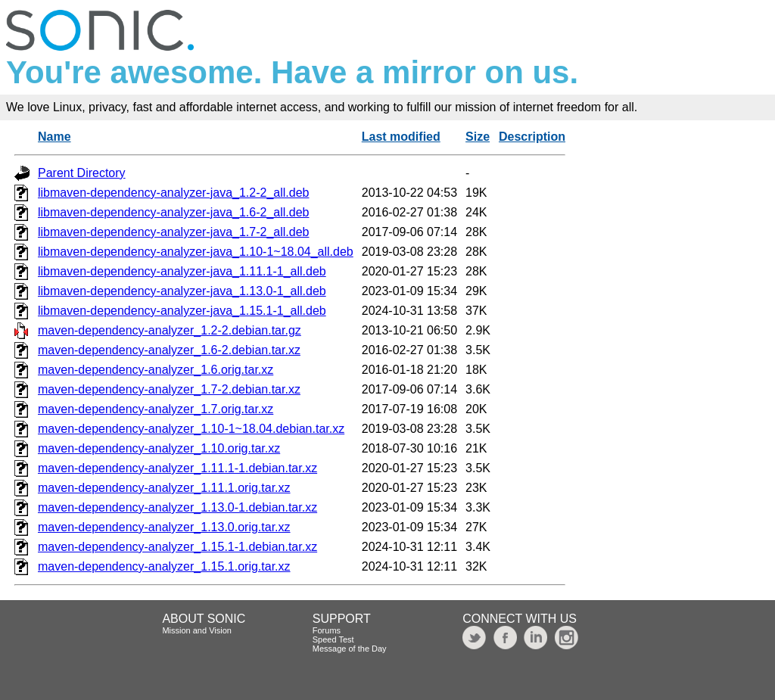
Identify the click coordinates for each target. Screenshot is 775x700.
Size (478, 137)
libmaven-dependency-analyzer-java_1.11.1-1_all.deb (182, 271)
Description (532, 137)
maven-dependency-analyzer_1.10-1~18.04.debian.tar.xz (191, 429)
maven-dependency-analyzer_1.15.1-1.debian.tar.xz (177, 547)
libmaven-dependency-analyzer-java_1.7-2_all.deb (173, 232)
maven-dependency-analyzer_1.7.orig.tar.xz (156, 409)
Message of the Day (350, 649)
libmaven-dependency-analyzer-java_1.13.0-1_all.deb (182, 291)
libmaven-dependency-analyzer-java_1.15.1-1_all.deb (182, 311)
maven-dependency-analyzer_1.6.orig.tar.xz (156, 370)
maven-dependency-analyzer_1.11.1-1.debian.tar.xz (177, 468)
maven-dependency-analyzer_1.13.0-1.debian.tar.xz (177, 507)
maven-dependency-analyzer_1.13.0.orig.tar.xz (164, 527)
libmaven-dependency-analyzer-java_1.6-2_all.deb (173, 212)
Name (54, 137)
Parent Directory (82, 173)
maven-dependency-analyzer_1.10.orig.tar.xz (159, 448)
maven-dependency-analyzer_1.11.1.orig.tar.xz (164, 488)
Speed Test (333, 639)
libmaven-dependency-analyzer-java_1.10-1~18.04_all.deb (196, 252)
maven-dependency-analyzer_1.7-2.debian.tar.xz (169, 389)
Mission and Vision (197, 630)
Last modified (401, 137)
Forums (327, 630)
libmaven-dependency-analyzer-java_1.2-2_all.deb (173, 193)
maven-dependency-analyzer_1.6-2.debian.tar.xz (169, 350)
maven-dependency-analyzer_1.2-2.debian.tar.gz (170, 330)
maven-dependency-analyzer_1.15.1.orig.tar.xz (164, 566)
